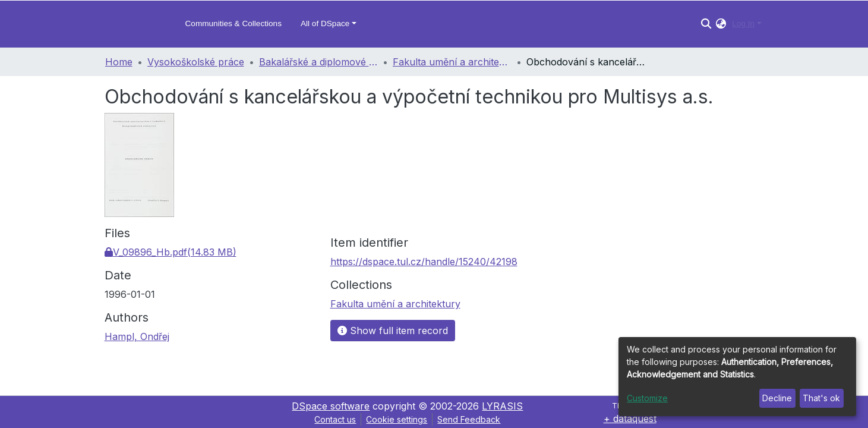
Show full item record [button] (393, 331)
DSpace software (331, 406)
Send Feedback (469, 419)
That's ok (821, 398)
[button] (721, 24)
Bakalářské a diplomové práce (318, 62)
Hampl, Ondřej (137, 336)
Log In (743, 23)
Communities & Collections (233, 23)
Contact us (335, 419)
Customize (647, 398)
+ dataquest (630, 418)
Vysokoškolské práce (196, 62)
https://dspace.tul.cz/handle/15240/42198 (424, 262)
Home (119, 62)
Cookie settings (397, 419)
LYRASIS (502, 406)
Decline (777, 398)
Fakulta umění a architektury (452, 62)
